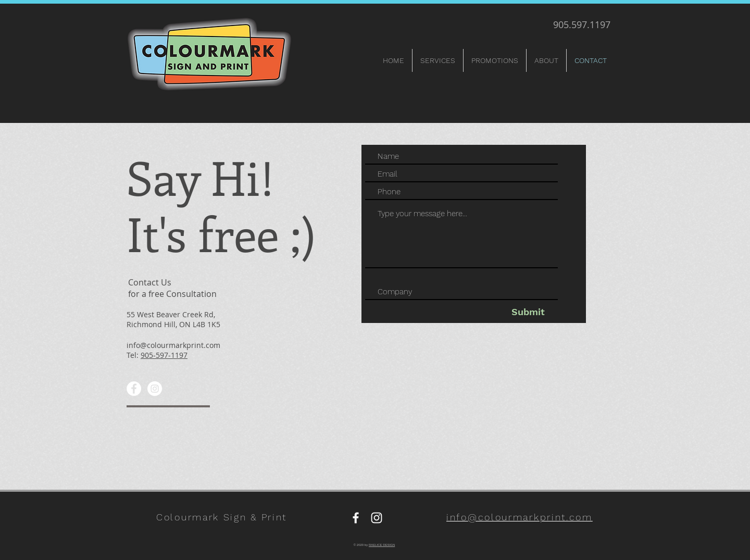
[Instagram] (155, 389)
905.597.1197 (582, 24)
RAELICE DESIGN (382, 545)
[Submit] (528, 312)
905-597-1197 (164, 355)
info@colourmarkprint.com (173, 345)
